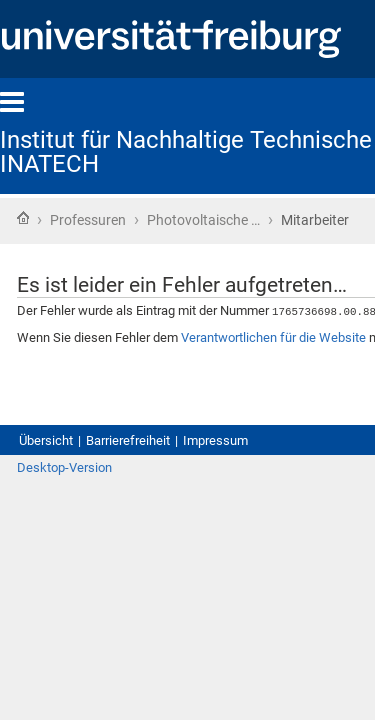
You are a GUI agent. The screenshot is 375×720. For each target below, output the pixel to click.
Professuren (101, 222)
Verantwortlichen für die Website (140, 421)
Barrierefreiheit (152, 560)
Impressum (259, 560)
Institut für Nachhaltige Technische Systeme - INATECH (153, 146)
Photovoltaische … (246, 222)
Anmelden (322, 609)
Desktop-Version (74, 609)
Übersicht (52, 560)
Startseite (23, 219)
